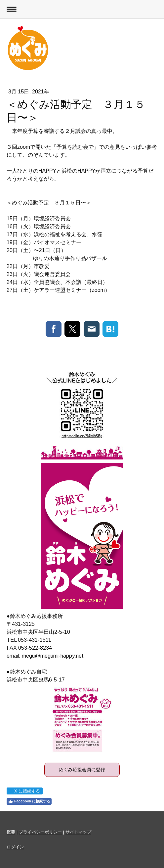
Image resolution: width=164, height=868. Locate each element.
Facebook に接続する (29, 801)
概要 (11, 832)
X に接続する (24, 791)
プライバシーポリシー (40, 832)
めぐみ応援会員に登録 (82, 770)
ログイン (15, 847)
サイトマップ (78, 832)
